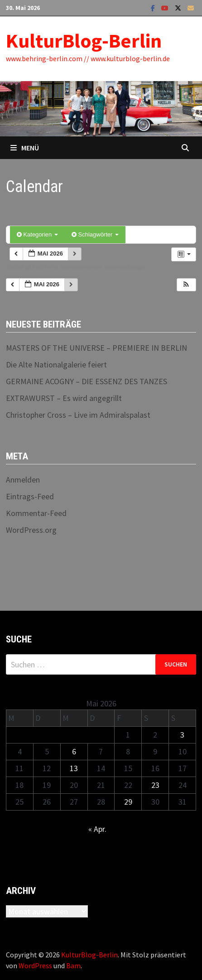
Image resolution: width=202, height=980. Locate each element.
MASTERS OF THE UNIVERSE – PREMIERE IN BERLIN (96, 348)
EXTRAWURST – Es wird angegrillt (64, 398)
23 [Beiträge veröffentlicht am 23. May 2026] (155, 785)
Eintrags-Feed (30, 496)
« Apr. (97, 829)
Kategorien (37, 234)
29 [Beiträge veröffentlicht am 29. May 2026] (128, 802)
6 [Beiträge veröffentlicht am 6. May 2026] (74, 751)
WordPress (35, 966)
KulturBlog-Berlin (84, 41)
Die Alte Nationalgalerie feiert (56, 364)
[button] (186, 285)
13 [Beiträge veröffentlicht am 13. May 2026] (74, 768)
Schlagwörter (95, 234)
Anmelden (23, 480)
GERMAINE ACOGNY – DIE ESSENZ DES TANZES (87, 381)
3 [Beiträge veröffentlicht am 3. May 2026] (182, 735)
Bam (73, 966)
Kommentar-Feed (36, 513)
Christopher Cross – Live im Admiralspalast (78, 415)
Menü (25, 148)
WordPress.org (31, 530)
